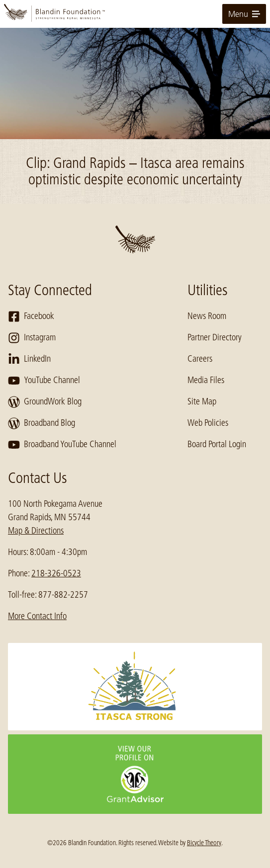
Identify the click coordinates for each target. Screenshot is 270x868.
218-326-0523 (56, 573)
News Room (207, 316)
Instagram (32, 338)
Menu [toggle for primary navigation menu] (244, 14)
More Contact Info (37, 616)
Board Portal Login (217, 444)
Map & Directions (36, 531)
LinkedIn (29, 359)
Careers (200, 359)
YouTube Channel (44, 381)
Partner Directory (215, 337)
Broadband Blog (42, 423)
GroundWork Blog (45, 402)
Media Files (206, 380)
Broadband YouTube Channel (62, 445)
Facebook (31, 316)
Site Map (202, 401)
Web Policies (208, 423)
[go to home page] (135, 14)
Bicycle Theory (204, 843)
